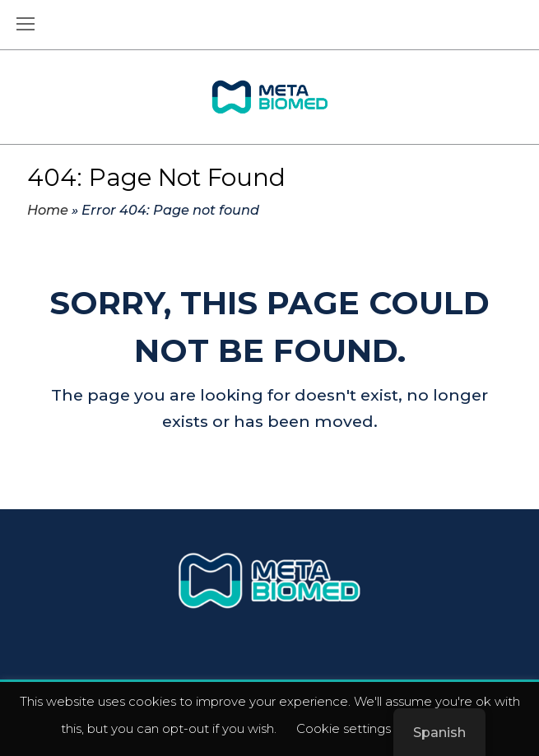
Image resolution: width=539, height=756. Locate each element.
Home (48, 210)
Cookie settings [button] (344, 728)
